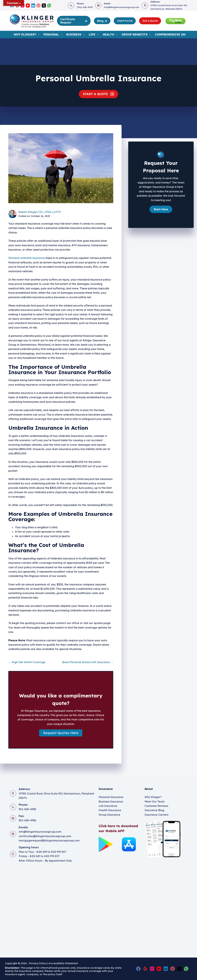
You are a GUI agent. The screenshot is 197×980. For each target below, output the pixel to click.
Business (76, 35)
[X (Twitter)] (44, 5)
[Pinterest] (38, 5)
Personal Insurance (111, 797)
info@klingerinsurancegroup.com (122, 7)
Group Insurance (109, 815)
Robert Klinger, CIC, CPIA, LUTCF (40, 212)
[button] (61, 733)
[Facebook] (138, 969)
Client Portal (125, 21)
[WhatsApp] (49, 5)
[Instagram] (152, 969)
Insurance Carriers (156, 815)
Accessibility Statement (64, 963)
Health (111, 35)
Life (94, 35)
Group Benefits (137, 35)
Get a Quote (150, 21)
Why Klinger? (27, 35)
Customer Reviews (156, 806)
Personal (53, 35)
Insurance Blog (154, 810)
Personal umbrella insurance (27, 258)
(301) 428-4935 (85, 7)
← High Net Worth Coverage (27, 662)
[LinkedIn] (33, 5)
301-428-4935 (27, 809)
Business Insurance (111, 802)
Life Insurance (108, 806)
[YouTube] (28, 5)
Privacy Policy (38, 963)
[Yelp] (145, 969)
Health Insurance (110, 810)
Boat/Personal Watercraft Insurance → (88, 662)
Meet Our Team (155, 802)
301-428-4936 (27, 820)
